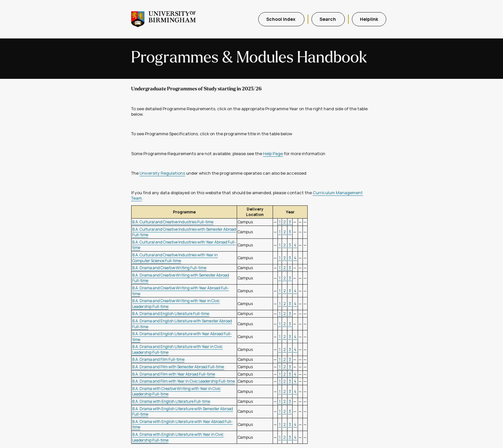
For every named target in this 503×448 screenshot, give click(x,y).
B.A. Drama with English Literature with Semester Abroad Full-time (183, 412)
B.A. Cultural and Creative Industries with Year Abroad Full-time (184, 245)
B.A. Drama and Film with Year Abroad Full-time (174, 374)
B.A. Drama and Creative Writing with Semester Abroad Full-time (181, 278)
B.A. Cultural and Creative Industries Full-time (173, 222)
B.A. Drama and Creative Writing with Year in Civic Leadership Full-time (176, 304)
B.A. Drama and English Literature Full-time (171, 314)
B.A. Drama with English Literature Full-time (171, 401)
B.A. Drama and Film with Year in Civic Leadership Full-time (183, 381)
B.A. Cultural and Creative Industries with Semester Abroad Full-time (184, 232)
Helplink (369, 19)
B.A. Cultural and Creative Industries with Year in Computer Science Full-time (175, 258)
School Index (281, 19)
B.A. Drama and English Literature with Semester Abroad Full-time (182, 324)
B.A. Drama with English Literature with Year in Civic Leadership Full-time (178, 437)
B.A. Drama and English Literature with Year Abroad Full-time (182, 337)
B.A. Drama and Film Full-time (158, 359)
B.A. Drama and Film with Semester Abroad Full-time (178, 367)
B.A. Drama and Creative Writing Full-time (169, 268)
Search (328, 19)
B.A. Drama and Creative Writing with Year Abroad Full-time (180, 291)
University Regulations (162, 173)
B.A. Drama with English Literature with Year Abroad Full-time (182, 424)
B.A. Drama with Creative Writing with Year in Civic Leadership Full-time (176, 391)
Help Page (273, 153)
